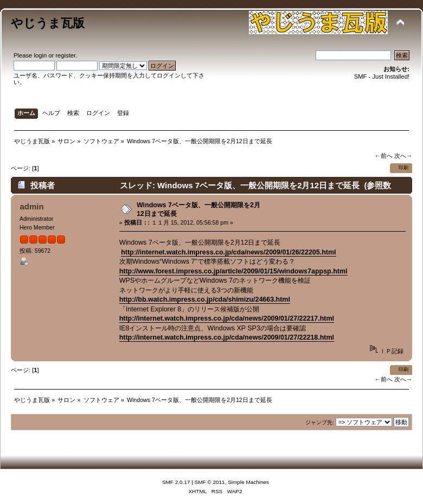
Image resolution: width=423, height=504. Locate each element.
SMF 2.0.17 (176, 482)
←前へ (383, 156)
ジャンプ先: (320, 422)
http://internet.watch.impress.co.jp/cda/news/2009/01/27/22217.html (227, 318)
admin (31, 206)
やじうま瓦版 (48, 23)
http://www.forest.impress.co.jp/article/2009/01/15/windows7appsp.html (233, 271)
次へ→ (403, 156)
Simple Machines (248, 482)
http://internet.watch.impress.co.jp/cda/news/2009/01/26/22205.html (228, 252)
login (40, 55)
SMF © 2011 (210, 482)
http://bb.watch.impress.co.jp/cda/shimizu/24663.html (205, 299)
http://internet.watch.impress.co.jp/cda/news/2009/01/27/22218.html (227, 337)
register (65, 55)
